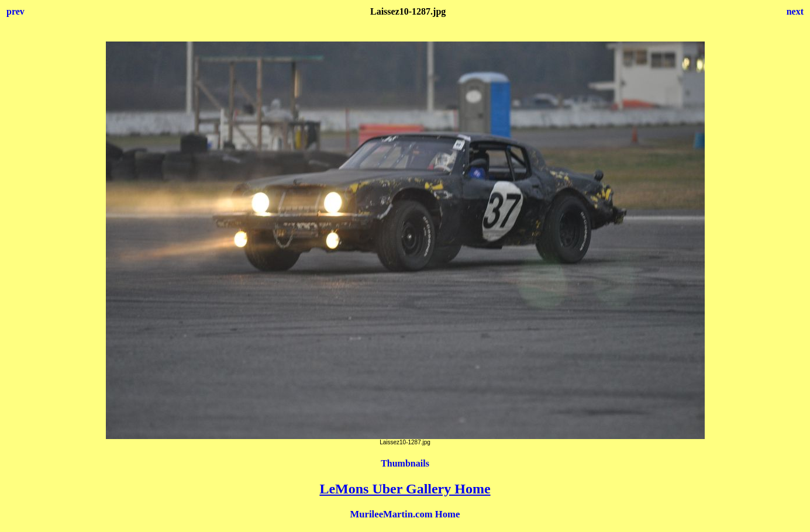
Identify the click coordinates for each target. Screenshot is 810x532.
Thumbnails (405, 463)
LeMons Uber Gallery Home (405, 489)
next (795, 11)
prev (15, 11)
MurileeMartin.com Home (405, 514)
